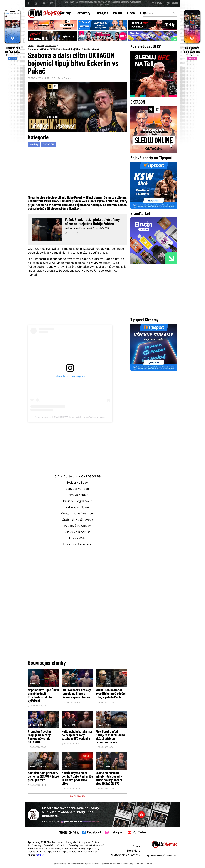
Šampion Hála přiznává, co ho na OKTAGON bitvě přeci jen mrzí (43, 777)
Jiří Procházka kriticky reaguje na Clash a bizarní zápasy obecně (76, 694)
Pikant (118, 13)
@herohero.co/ (80, 822)
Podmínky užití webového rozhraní (68, 864)
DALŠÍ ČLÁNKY (78, 796)
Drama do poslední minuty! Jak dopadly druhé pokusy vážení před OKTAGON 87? (109, 779)
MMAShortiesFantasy (126, 855)
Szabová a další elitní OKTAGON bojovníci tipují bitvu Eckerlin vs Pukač (64, 50)
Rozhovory (83, 13)
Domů (31, 46)
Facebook (92, 833)
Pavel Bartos (64, 79)
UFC (39, 684)
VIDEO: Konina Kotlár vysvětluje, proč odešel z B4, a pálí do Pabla (111, 694)
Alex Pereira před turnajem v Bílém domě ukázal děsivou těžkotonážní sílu (111, 737)
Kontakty (40, 855)
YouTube (137, 833)
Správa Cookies (92, 864)
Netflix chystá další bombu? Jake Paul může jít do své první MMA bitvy (77, 779)
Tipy (143, 13)
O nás (136, 847)
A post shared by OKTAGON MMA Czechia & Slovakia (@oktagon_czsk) (70, 417)
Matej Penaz (79, 228)
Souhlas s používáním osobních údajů (117, 864)
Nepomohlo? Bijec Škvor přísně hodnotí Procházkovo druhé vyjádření (43, 696)
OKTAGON (51, 46)
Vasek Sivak (92, 228)
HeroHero (134, 851)
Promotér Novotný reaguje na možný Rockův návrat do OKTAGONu (40, 737)
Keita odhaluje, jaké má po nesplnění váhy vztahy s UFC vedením (77, 735)
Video (131, 13)
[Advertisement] (77, 171)
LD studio (148, 864)
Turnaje (102, 13)
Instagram (115, 833)
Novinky (65, 13)
